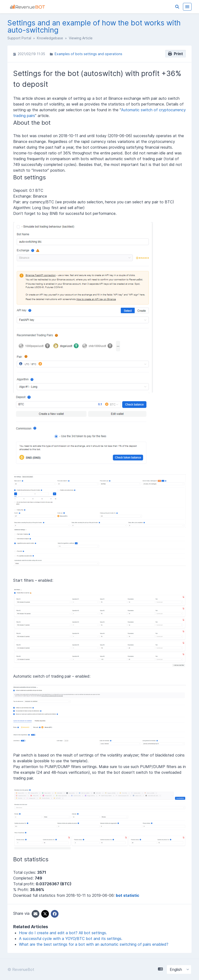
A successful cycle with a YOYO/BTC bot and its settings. (71, 939)
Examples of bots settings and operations (88, 54)
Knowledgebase (50, 38)
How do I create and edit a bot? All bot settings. (63, 933)
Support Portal (19, 38)
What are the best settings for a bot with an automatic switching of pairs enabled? (94, 944)
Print (176, 54)
